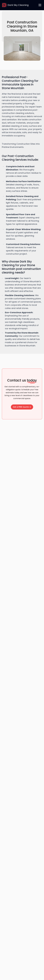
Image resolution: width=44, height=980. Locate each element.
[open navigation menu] (40, 5)
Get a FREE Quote (22, 407)
